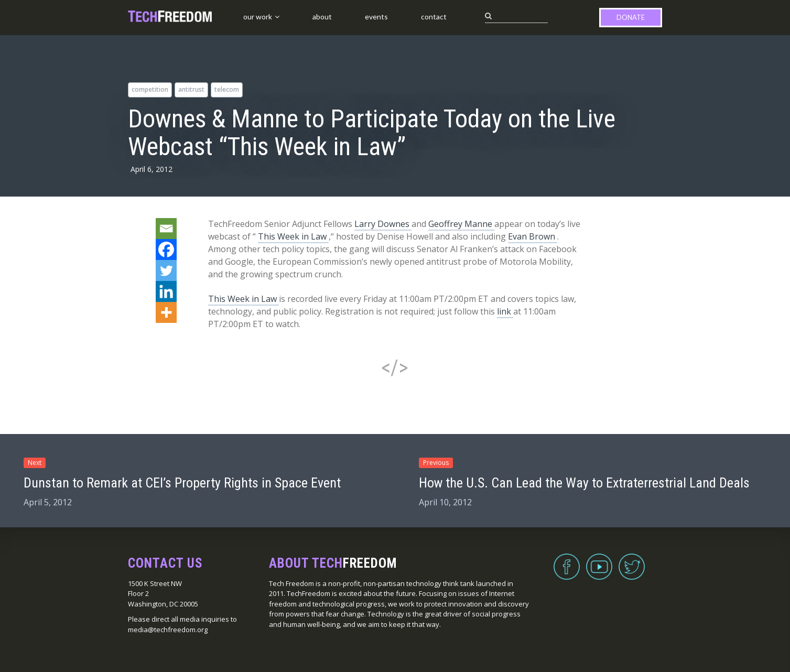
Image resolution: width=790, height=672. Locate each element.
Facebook (567, 560)
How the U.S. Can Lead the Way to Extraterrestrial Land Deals (584, 483)
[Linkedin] (166, 291)
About (322, 17)
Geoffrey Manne (461, 224)
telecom (227, 89)
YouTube (599, 560)
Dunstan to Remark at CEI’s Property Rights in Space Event (182, 483)
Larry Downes (383, 224)
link (505, 311)
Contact (434, 17)
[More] (166, 312)
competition (150, 89)
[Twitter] (166, 270)
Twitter (632, 560)
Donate (631, 17)
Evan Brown (533, 236)
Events (376, 17)
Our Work (258, 17)
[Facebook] (166, 250)
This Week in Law (293, 236)
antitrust (191, 89)
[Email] (166, 229)
